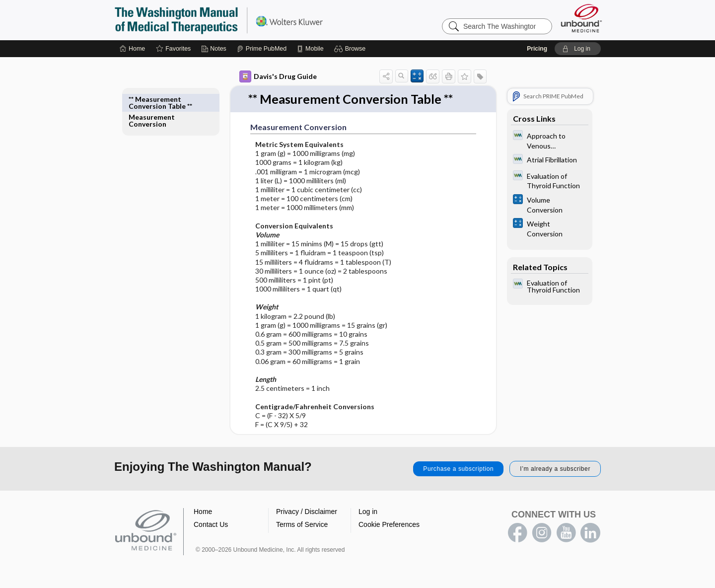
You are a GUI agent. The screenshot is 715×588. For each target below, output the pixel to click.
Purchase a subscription (458, 469)
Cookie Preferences (389, 525)
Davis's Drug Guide (278, 76)
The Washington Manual (238, 20)
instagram (542, 533)
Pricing (537, 49)
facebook (517, 533)
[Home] (132, 49)
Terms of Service (302, 525)
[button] (351, 49)
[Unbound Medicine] (581, 18)
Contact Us (211, 525)
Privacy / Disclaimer (307, 512)
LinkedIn (590, 533)
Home (203, 512)
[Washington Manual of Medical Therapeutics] (550, 140)
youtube (566, 533)
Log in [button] (368, 512)
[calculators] (550, 204)
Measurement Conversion (152, 103)
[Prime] (262, 49)
